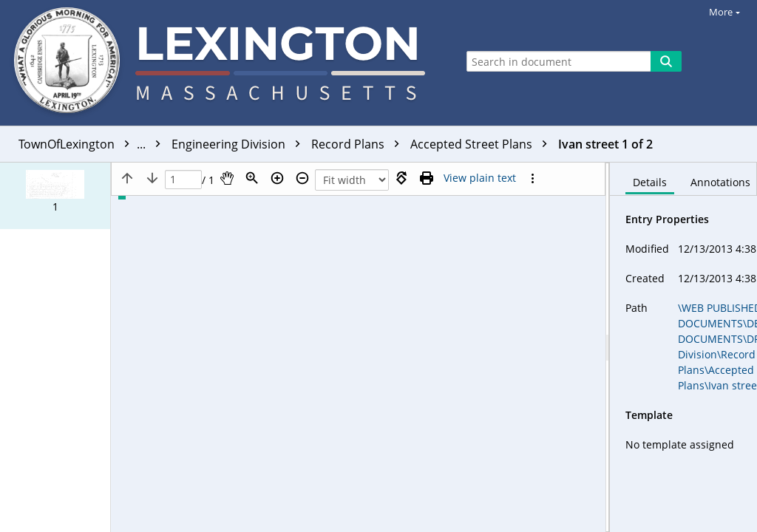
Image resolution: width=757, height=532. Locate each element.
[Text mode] (480, 178)
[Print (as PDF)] (427, 178)
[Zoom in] (277, 178)
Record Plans (359, 144)
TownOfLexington (93, 144)
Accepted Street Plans (482, 144)
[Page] (183, 180)
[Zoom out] (302, 178)
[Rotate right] (401, 178)
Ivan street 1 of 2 (605, 144)
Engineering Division (240, 144)
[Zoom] (252, 178)
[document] (683, 347)
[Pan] (227, 178)
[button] (55, 196)
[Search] (666, 61)
